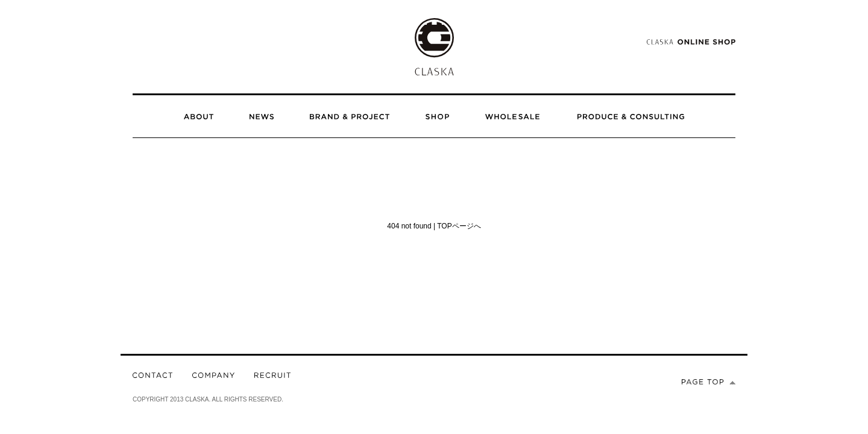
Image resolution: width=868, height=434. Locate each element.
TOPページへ (459, 226)
